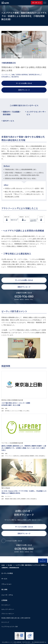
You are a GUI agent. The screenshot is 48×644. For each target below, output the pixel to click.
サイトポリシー (6, 605)
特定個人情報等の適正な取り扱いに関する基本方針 (16, 618)
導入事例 (10, 565)
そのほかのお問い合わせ (14, 541)
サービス (4, 579)
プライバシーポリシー (8, 614)
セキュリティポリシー (8, 609)
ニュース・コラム (7, 595)
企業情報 (4, 600)
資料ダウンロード (24, 90)
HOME (3, 565)
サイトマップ (5, 622)
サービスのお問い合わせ (24, 83)
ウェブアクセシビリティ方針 (10, 627)
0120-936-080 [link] (24, 296)
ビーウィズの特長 (7, 573)
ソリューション (6, 584)
